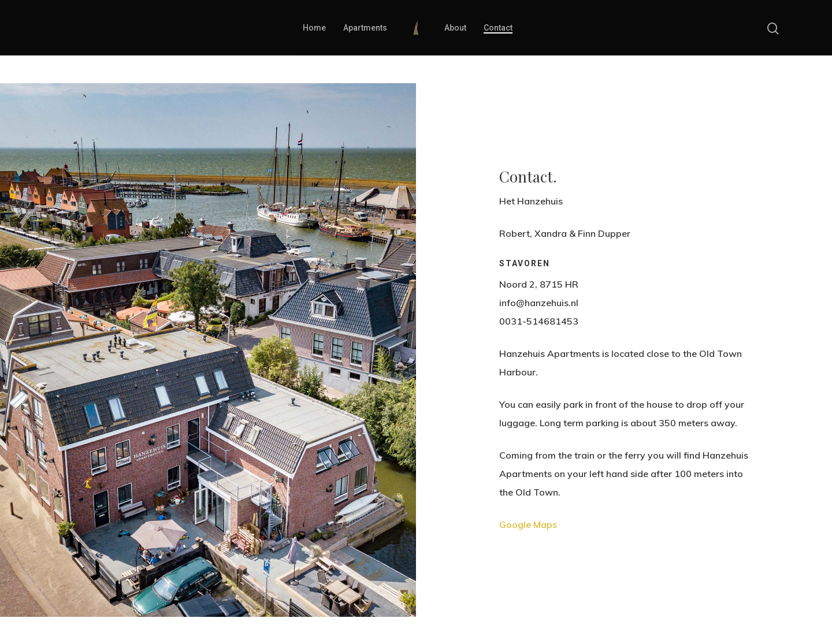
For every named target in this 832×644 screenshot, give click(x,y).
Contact (498, 28)
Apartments (365, 28)
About (455, 28)
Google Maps (528, 524)
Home (314, 28)
